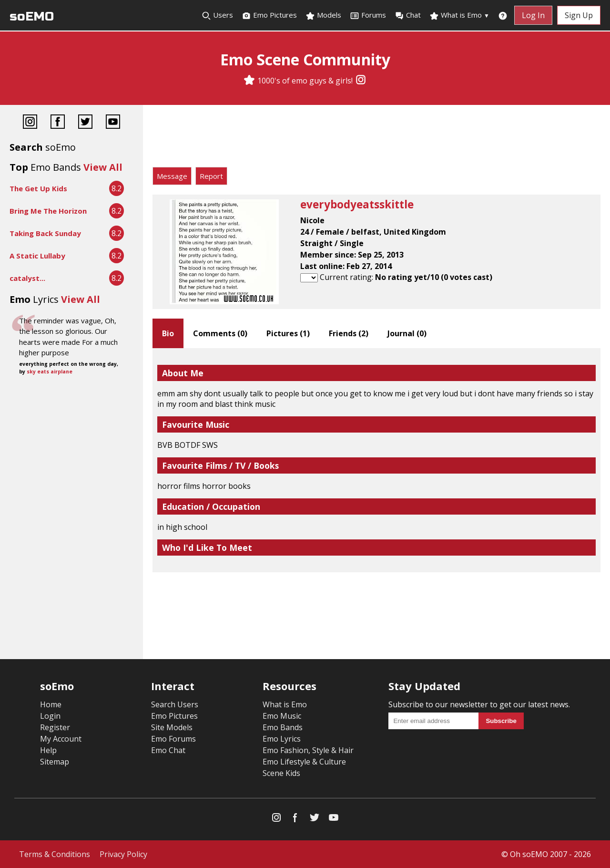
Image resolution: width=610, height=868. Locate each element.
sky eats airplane (50, 372)
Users (217, 15)
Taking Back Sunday (45, 233)
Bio (168, 333)
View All (103, 167)
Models (323, 15)
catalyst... (27, 278)
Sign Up (579, 15)
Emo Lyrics (282, 739)
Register (55, 727)
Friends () (349, 333)
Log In (533, 15)
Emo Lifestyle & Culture (304, 762)
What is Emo (459, 15)
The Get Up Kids (38, 188)
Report (211, 176)
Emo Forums (173, 739)
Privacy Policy (123, 854)
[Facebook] (58, 123)
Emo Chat (168, 750)
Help (48, 750)
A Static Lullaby (37, 256)
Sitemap (55, 762)
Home (51, 704)
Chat (408, 15)
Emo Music (282, 716)
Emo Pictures (269, 15)
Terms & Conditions (55, 854)
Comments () (220, 333)
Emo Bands (283, 727)
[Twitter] (85, 123)
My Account (61, 739)
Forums (368, 15)
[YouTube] (113, 123)
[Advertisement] (376, 138)
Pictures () (288, 333)
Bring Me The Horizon (48, 211)
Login (50, 716)
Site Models (172, 727)
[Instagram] (361, 81)
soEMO (32, 16)
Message (172, 176)
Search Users (175, 704)
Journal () (407, 333)
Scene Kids (281, 773)
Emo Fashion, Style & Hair (308, 750)
